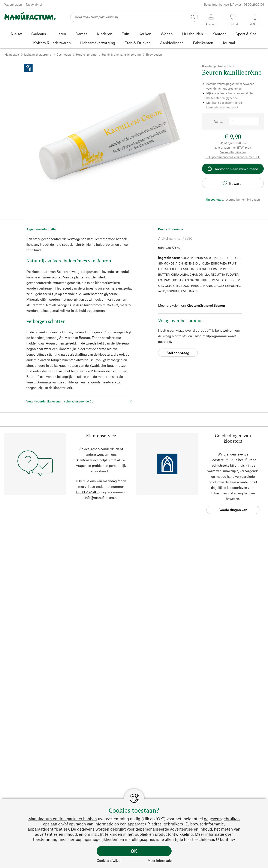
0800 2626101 (87, 492)
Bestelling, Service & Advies (234, 4)
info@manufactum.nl (101, 498)
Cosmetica (64, 54)
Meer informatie (160, 860)
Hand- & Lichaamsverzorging (121, 54)
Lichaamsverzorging (38, 54)
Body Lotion (154, 54)
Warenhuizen (13, 4)
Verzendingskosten (233, 152)
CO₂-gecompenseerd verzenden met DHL (233, 157)
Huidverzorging (86, 54)
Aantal (219, 121)
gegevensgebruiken (222, 819)
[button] (30, 219)
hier (188, 839)
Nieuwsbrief (34, 4)
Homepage (12, 54)
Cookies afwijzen (109, 860)
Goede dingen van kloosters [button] (233, 511)
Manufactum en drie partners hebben (63, 819)
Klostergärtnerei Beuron (206, 305)
